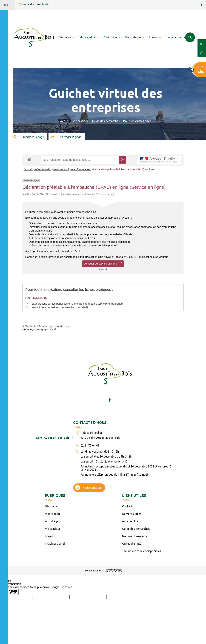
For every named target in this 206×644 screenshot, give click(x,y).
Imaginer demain (56, 544)
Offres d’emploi (132, 544)
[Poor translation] (13, 592)
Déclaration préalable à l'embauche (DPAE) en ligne (124, 169)
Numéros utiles (132, 514)
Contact (127, 506)
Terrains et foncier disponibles (142, 551)
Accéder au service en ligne (103, 264)
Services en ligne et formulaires (72, 169)
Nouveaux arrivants (135, 536)
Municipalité (53, 514)
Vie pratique (81, 121)
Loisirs (49, 536)
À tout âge (52, 521)
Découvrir (51, 506)
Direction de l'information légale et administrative (47, 326)
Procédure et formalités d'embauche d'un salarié (60, 307)
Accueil (65, 121)
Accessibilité (130, 521)
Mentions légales (94, 571)
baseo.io (53, 329)
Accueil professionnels (37, 169)
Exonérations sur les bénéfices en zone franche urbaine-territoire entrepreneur (78, 304)
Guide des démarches (106, 121)
